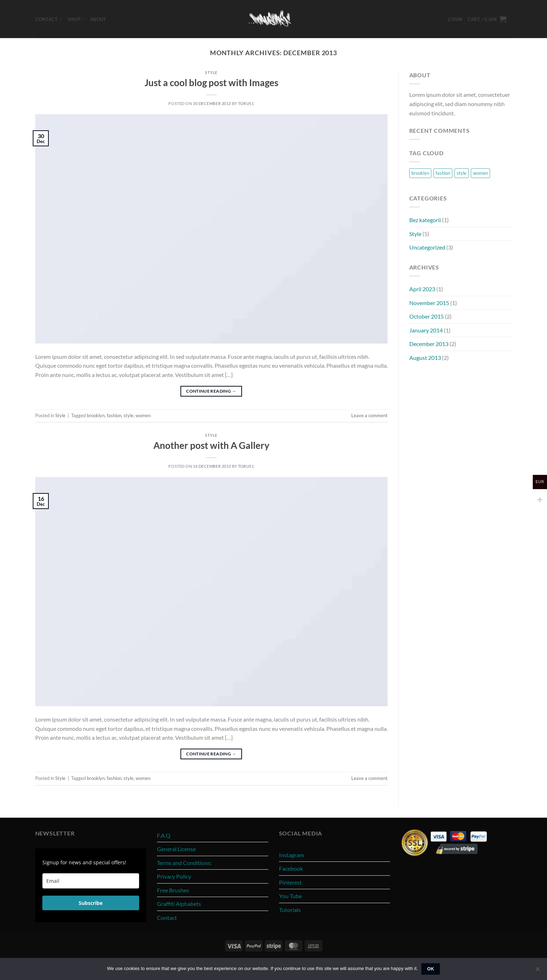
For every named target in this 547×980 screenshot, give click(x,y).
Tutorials (290, 910)
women (143, 415)
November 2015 (429, 303)
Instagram (291, 855)
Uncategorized (427, 247)
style (128, 415)
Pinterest (290, 882)
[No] (537, 971)
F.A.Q (164, 835)
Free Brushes (173, 890)
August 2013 (425, 358)
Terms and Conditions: (184, 863)
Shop (76, 19)
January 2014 (426, 330)
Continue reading (211, 391)
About (98, 19)
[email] (91, 881)
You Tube (290, 896)
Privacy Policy (174, 876)
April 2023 (422, 289)
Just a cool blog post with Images (211, 83)
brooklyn (96, 415)
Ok (431, 969)
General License (176, 849)
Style (211, 72)
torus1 (246, 103)
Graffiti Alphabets (179, 904)
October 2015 (427, 316)
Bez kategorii (425, 220)
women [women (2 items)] (480, 173)
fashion (114, 415)
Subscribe (91, 903)
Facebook (291, 868)
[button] (455, 19)
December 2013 (429, 344)
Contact (49, 19)
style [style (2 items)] (462, 173)
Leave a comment (369, 415)
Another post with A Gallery (211, 445)
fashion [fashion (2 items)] (443, 173)
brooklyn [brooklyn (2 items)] (420, 173)
